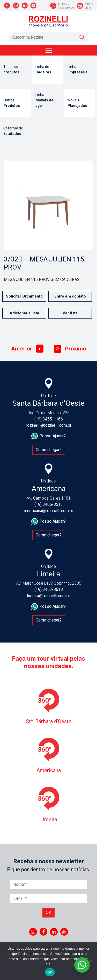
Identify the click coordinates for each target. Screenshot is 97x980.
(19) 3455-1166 (49, 419)
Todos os (16, 70)
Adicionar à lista (24, 313)
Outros (16, 103)
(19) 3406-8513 (49, 504)
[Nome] (49, 885)
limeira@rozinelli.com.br (48, 596)
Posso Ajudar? (48, 436)
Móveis (80, 103)
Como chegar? (49, 450)
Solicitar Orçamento (24, 296)
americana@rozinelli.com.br (48, 511)
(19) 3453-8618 (49, 589)
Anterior (27, 349)
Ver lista (70, 313)
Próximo (70, 349)
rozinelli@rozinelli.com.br (49, 425)
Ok (48, 912)
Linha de (48, 70)
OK (50, 972)
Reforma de (16, 131)
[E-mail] (49, 899)
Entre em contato (70, 296)
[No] (91, 961)
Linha (80, 70)
